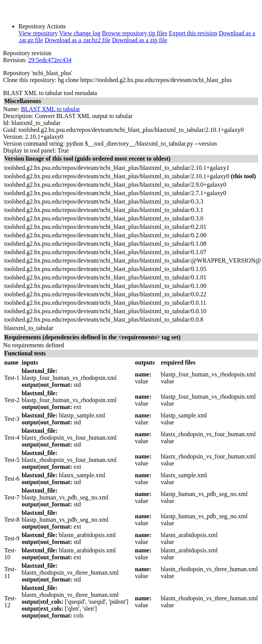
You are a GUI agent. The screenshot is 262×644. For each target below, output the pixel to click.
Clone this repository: (30, 80)
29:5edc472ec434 (50, 60)
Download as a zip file (140, 40)
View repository (38, 33)
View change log (80, 33)
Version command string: (34, 144)
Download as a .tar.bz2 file (77, 40)
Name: (11, 109)
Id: (7, 123)
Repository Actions (42, 26)
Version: (13, 137)
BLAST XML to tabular (51, 109)
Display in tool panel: (30, 150)
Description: (18, 116)
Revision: (15, 60)
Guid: (10, 130)
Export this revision (193, 33)
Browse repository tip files (135, 33)
